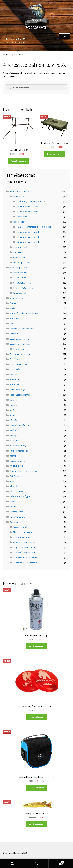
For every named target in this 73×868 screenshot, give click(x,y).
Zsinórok (14, 522)
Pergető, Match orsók (23, 288)
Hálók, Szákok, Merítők (20, 395)
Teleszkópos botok (22, 262)
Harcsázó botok (20, 247)
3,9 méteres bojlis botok (27, 212)
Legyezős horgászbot (19, 425)
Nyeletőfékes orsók (22, 283)
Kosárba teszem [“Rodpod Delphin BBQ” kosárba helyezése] (18, 161)
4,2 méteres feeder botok (28, 242)
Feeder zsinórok (20, 527)
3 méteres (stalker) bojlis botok (31, 201)
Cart (56, 862)
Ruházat (13, 481)
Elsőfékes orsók (20, 273)
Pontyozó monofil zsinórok (26, 563)
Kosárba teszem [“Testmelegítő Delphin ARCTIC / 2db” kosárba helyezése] (37, 717)
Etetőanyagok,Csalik (19, 364)
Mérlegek (14, 435)
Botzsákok (15, 318)
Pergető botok (20, 257)
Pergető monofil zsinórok (25, 547)
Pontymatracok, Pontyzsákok (23, 471)
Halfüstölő (15, 384)
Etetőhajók (15, 369)
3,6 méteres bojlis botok (27, 206)
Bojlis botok (19, 196)
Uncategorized (16, 512)
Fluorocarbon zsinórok (23, 532)
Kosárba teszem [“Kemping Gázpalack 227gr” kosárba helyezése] (37, 646)
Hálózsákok (18, 349)
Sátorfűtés (15, 486)
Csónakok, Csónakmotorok (22, 329)
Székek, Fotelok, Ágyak (20, 496)
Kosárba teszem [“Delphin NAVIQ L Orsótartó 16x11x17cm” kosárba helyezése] (37, 788)
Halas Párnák (16, 379)
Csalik (12, 324)
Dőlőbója (14, 334)
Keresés (37, 864)
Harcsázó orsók (20, 278)
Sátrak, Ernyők (16, 491)
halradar (13, 400)
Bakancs (13, 303)
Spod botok (22, 217)
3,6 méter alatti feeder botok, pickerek (34, 227)
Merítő (13, 430)
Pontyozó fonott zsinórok (25, 558)
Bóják (12, 308)
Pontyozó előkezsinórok (24, 552)
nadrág (13, 456)
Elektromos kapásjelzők (21, 354)
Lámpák (13, 420)
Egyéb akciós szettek (19, 339)
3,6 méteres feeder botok (28, 232)
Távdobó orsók (20, 293)
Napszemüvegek (17, 461)
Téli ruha (14, 507)
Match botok (19, 252)
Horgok (13, 405)
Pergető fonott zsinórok (24, 542)
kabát (12, 410)
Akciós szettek (16, 298)
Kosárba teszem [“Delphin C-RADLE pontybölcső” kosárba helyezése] (55, 154)
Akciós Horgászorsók (19, 268)
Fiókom (12, 864)
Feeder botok (19, 222)
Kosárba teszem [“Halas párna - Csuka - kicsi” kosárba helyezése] (37, 824)
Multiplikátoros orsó (19, 451)
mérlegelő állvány (18, 446)
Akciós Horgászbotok (19, 191)
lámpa (13, 415)
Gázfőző (13, 374)
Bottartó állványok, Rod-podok (24, 313)
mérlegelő (14, 440)
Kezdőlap (10, 55)
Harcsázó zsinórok (21, 537)
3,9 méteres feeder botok (28, 237)
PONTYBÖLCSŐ (17, 466)
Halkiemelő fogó (17, 390)
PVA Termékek (16, 476)
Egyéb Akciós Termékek (20, 344)
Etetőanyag (15, 359)
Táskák (13, 502)
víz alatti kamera (17, 517)
